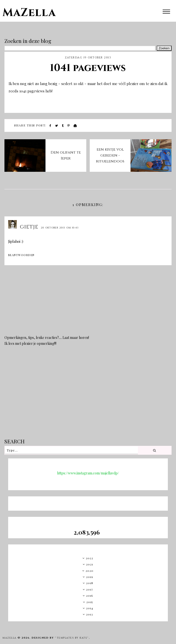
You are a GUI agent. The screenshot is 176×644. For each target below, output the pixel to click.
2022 (89, 558)
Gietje (29, 227)
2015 (89, 602)
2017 (89, 589)
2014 (90, 608)
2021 (89, 564)
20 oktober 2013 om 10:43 (60, 228)
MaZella (29, 13)
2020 (89, 571)
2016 (89, 595)
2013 (89, 614)
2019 (90, 577)
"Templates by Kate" (72, 638)
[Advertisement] (88, 396)
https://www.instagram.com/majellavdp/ (88, 473)
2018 (90, 583)
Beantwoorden (21, 255)
